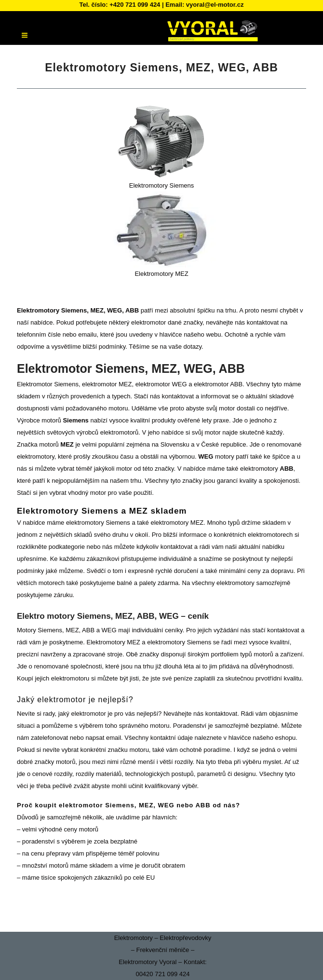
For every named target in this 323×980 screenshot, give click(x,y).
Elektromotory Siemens (161, 185)
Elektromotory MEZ (161, 274)
